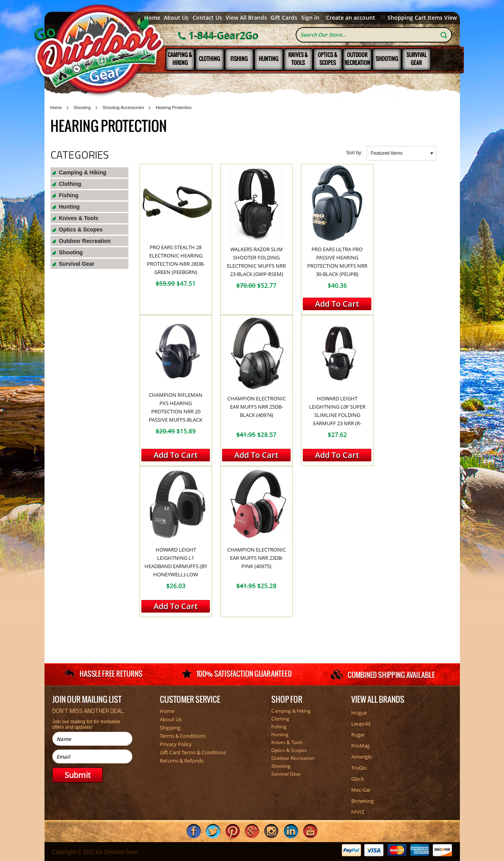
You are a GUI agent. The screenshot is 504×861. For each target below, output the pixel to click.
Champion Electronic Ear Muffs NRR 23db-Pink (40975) (257, 558)
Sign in (310, 18)
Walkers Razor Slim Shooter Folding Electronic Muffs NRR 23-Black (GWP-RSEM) (256, 262)
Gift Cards (284, 18)
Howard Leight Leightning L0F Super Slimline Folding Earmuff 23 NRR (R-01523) (337, 415)
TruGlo (359, 768)
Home (152, 18)
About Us (176, 18)
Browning (362, 801)
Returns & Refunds (182, 761)
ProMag (360, 746)
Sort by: (354, 153)
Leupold (361, 724)
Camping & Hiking (180, 59)
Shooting (387, 59)
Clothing (209, 59)
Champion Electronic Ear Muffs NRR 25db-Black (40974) (257, 407)
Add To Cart (337, 304)
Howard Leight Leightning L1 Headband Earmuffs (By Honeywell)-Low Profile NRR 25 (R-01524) (176, 566)
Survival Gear (416, 59)
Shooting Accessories (123, 107)
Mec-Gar (361, 790)
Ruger (358, 735)
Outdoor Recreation (357, 59)
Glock (358, 779)
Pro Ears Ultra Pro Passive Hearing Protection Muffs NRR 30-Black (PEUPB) (337, 262)
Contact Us (207, 18)
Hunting (269, 59)
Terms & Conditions (183, 736)
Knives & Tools (298, 59)
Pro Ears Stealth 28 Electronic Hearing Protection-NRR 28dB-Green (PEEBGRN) (176, 260)
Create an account (351, 18)
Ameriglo (362, 757)
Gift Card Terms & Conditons (193, 752)
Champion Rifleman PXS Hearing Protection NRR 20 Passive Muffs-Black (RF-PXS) (176, 411)
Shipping (170, 728)
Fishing (239, 59)
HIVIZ (358, 812)
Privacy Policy (176, 744)
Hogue (359, 713)
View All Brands (246, 18)
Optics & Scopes (328, 59)
